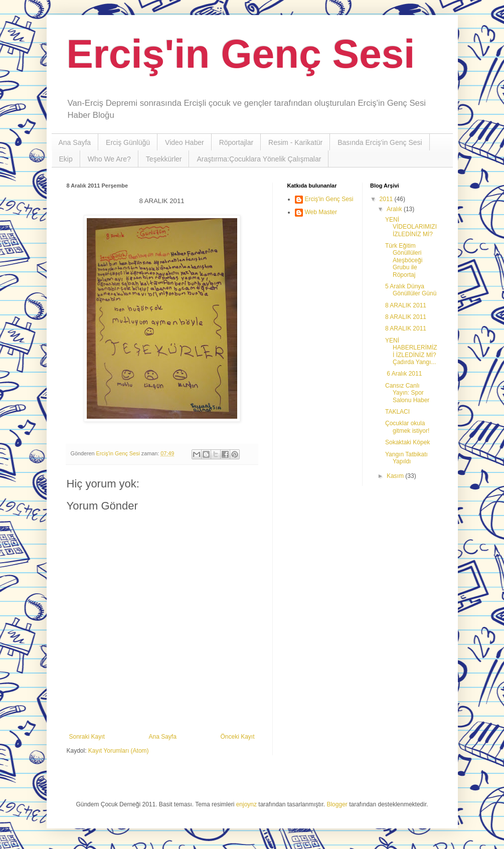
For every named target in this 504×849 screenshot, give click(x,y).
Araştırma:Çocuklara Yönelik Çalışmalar (259, 159)
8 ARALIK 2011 (406, 305)
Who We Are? (109, 159)
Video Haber (185, 142)
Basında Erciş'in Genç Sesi (380, 142)
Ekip (66, 159)
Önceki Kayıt (237, 737)
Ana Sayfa (75, 142)
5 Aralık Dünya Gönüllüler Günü (411, 290)
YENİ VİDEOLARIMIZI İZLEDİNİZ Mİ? (411, 227)
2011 (387, 199)
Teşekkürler (164, 159)
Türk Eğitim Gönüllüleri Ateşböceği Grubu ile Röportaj (404, 260)
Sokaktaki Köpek (407, 442)
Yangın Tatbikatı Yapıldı (406, 458)
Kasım (396, 476)
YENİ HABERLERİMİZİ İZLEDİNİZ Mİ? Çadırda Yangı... (411, 351)
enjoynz (246, 804)
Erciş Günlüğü (128, 142)
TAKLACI (397, 412)
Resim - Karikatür (295, 142)
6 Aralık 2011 (403, 374)
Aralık (395, 209)
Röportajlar (236, 142)
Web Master (321, 212)
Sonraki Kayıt (87, 737)
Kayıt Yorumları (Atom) (119, 751)
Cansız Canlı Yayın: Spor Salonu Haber (407, 393)
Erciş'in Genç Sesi (241, 54)
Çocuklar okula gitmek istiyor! (407, 427)
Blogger (337, 804)
